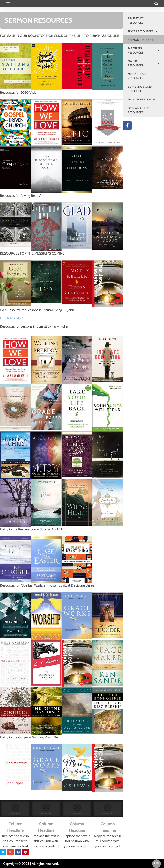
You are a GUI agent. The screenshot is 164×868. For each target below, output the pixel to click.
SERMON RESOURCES (141, 40)
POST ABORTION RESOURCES (138, 110)
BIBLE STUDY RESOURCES (136, 20)
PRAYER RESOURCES (142, 31)
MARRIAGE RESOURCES (143, 63)
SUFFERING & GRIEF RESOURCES (140, 89)
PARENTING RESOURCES (143, 50)
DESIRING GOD (12, 318)
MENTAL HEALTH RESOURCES (138, 76)
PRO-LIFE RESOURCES (142, 99)
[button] (8, 4)
